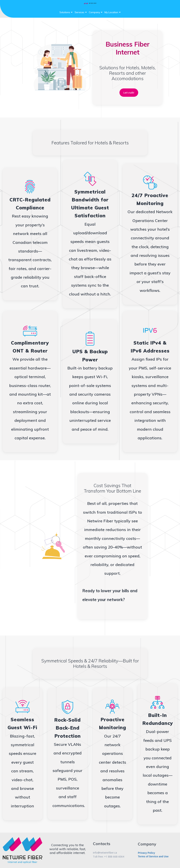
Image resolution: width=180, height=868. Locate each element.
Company (96, 12)
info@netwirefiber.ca (105, 853)
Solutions (66, 12)
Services (81, 12)
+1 (106, 857)
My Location (113, 12)
